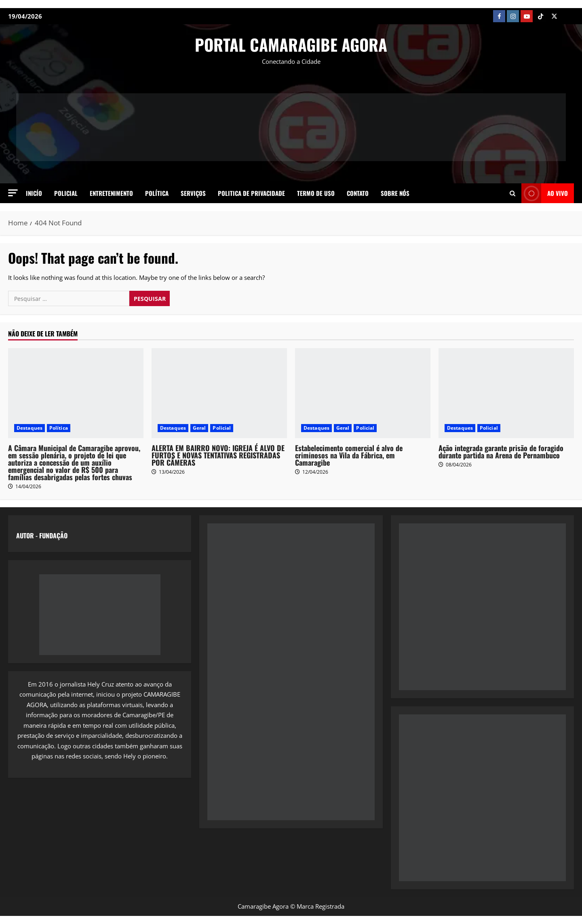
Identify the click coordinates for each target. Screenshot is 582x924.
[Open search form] (512, 193)
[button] (13, 193)
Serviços (193, 193)
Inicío (34, 193)
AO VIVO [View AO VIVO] (545, 193)
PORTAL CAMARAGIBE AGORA (291, 44)
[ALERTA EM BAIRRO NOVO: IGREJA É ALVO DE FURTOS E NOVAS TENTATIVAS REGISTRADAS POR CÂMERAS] (219, 393)
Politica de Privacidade (251, 193)
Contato (358, 193)
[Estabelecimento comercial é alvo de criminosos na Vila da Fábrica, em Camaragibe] (363, 393)
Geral (199, 428)
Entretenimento (111, 193)
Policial (66, 193)
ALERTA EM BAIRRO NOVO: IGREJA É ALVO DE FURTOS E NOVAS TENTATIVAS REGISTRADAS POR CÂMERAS (218, 455)
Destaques (30, 428)
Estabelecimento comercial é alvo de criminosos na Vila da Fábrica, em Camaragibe (349, 455)
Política (157, 193)
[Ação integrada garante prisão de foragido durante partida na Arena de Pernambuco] (506, 393)
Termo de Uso (316, 193)
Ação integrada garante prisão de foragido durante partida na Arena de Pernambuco (501, 451)
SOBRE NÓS (395, 193)
